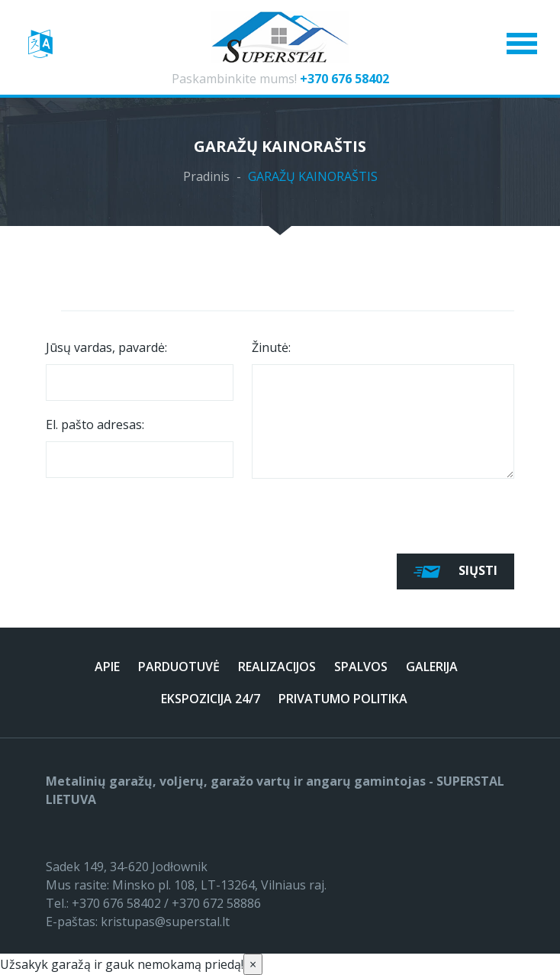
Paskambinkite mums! (280, 79)
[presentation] (162, 512)
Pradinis (206, 176)
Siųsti (455, 571)
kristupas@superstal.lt (165, 922)
